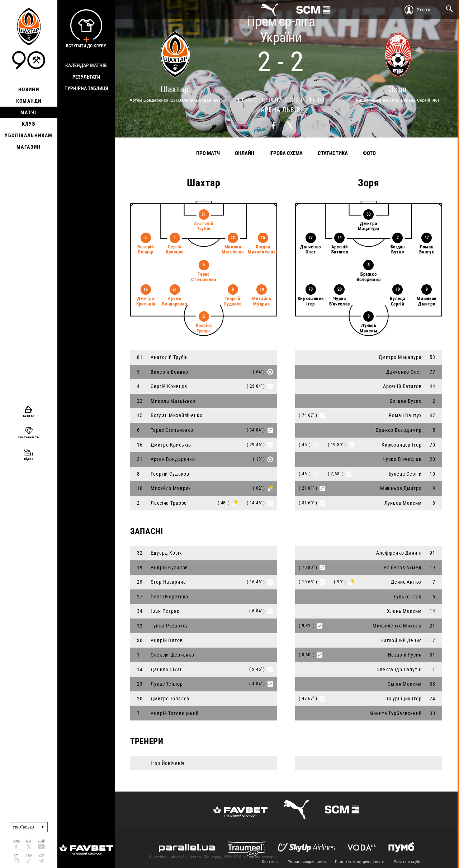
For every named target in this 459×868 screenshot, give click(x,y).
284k (41, 841)
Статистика (333, 153)
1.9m (16, 841)
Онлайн (245, 153)
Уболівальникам (29, 135)
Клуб (29, 124)
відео (29, 459)
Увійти (424, 10)
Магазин (29, 147)
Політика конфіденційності (360, 862)
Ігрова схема (286, 153)
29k (41, 855)
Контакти (270, 862)
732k (29, 855)
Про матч (208, 153)
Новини (29, 89)
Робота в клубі (407, 862)
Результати (86, 77)
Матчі (29, 112)
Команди (29, 101)
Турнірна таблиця (86, 88)
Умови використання (307, 862)
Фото (369, 153)
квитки (29, 416)
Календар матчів (86, 65)
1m (16, 855)
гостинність (29, 437)
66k (29, 841)
